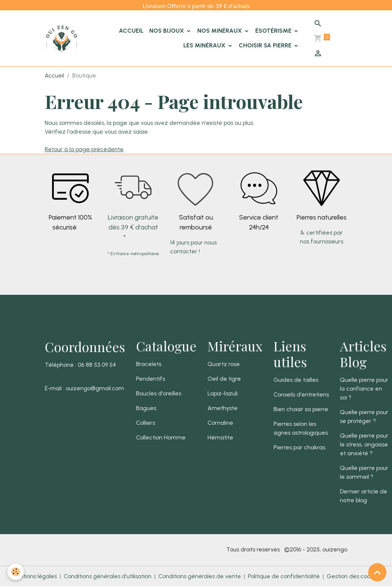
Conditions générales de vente (200, 576)
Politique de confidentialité (284, 576)
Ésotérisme (274, 31)
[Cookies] (16, 572)
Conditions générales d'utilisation (108, 576)
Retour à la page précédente (84, 149)
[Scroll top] (377, 572)
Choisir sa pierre (266, 45)
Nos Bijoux (167, 31)
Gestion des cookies (354, 576)
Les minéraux (205, 45)
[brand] (62, 39)
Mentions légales (34, 576)
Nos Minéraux (220, 31)
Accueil (131, 31)
